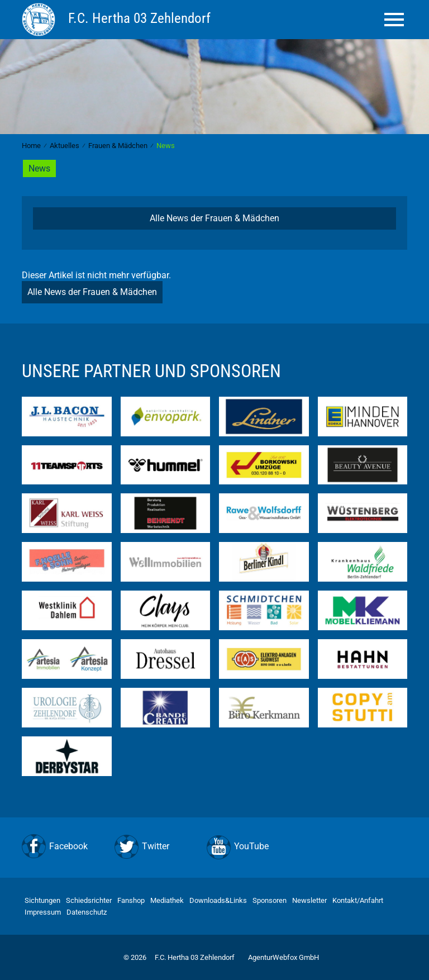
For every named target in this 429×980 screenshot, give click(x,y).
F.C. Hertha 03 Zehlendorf (195, 957)
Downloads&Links (218, 900)
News (39, 168)
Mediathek (167, 900)
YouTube (251, 846)
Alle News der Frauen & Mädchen (214, 218)
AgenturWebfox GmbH (283, 957)
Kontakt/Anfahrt (358, 900)
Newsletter (309, 900)
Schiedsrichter (89, 900)
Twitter (156, 846)
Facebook (68, 846)
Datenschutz (87, 912)
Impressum (43, 912)
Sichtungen (42, 900)
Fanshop (131, 900)
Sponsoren (270, 900)
